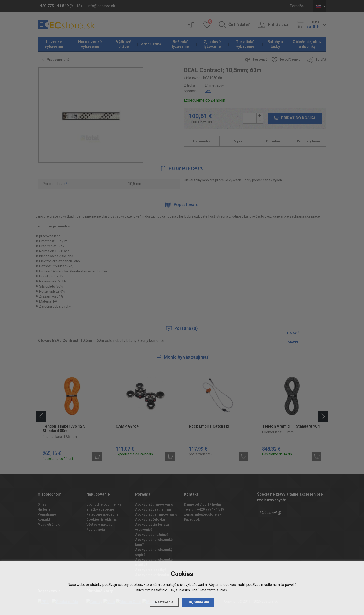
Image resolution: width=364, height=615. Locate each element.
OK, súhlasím (198, 602)
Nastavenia (164, 602)
